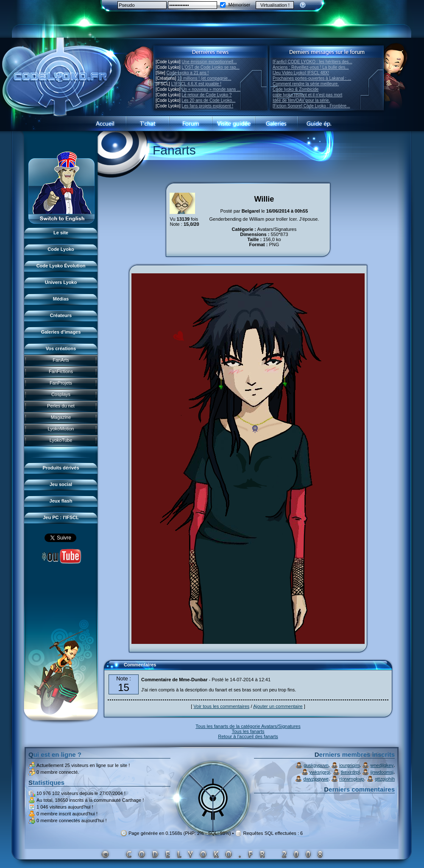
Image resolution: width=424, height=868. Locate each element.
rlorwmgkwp (352, 779)
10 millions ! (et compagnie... (204, 78)
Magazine (61, 417)
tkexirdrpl (350, 772)
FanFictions (61, 371)
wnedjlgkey (382, 765)
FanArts (61, 360)
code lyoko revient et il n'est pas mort (307, 95)
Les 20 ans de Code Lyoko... (208, 100)
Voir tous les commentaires (221, 706)
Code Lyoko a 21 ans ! (188, 73)
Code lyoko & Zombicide (296, 89)
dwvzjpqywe (316, 779)
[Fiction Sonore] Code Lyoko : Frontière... (311, 106)
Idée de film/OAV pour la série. (301, 100)
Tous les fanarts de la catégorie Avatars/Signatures (248, 726)
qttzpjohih (385, 779)
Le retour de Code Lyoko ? (206, 95)
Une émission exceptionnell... (209, 62)
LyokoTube (61, 440)
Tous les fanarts (248, 731)
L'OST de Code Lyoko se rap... (210, 67)
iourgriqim (349, 765)
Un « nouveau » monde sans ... (211, 89)
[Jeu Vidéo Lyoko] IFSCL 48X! (301, 73)
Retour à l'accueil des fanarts (248, 736)
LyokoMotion (61, 429)
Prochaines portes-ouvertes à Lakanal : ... (312, 78)
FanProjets (61, 383)
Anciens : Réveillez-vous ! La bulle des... (311, 67)
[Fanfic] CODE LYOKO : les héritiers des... (312, 62)
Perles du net (61, 406)
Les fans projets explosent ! (207, 106)
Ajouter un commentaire (278, 706)
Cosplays (61, 394)
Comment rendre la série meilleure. (306, 84)
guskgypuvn (316, 765)
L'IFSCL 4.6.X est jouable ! (196, 84)
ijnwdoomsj (382, 772)
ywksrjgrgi (320, 772)
